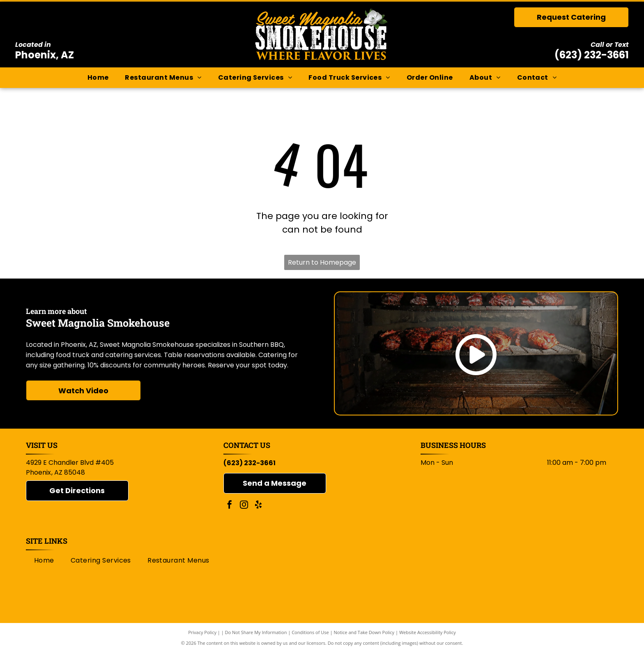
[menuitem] (98, 78)
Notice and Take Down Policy (364, 632)
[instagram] (244, 506)
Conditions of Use (310, 632)
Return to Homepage (322, 262)
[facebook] (230, 506)
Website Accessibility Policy (428, 632)
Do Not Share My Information (256, 632)
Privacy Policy (202, 632)
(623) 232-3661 (592, 55)
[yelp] (258, 506)
